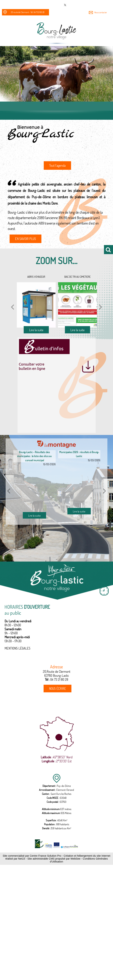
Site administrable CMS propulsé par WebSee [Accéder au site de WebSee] (54, 859)
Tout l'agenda (57, 165)
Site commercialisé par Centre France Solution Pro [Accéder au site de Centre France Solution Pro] (32, 856)
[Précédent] (12, 307)
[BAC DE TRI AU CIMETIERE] (77, 305)
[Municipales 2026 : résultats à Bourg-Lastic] (79, 485)
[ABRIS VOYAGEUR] (36, 305)
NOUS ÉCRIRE (57, 689)
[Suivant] (101, 307)
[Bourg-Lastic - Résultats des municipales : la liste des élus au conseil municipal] (34, 489)
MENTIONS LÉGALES (17, 648)
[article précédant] (9, 491)
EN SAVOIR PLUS (25, 239)
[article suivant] (105, 491)
